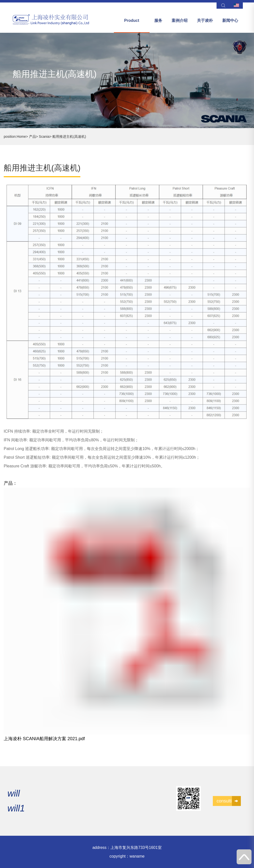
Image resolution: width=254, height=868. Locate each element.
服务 (158, 20)
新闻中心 (230, 20)
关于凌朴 (205, 20)
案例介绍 (180, 20)
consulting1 (229, 801)
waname (137, 856)
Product (132, 20)
